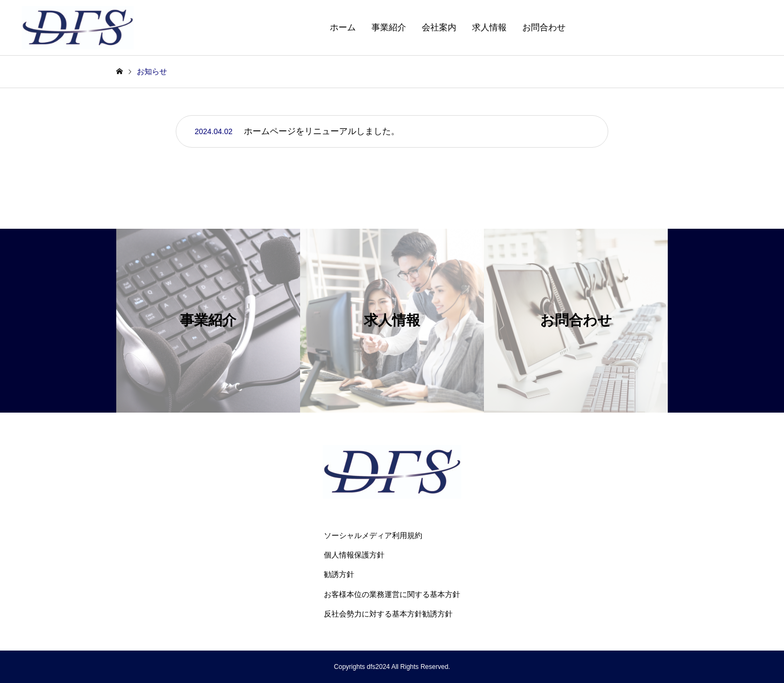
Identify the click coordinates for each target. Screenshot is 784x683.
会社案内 (439, 27)
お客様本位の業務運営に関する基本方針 (392, 594)
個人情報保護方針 (354, 555)
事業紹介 (389, 27)
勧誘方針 (339, 574)
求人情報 (489, 27)
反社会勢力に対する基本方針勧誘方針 (388, 614)
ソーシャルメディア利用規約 (373, 535)
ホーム (343, 27)
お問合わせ (544, 27)
